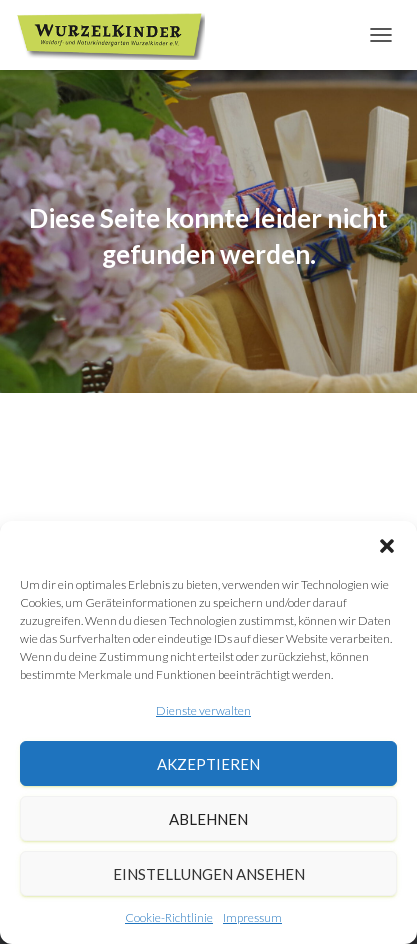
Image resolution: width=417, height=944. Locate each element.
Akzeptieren (208, 764)
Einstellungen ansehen (209, 874)
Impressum (252, 917)
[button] (387, 546)
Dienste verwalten (203, 710)
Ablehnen (208, 819)
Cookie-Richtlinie (169, 917)
